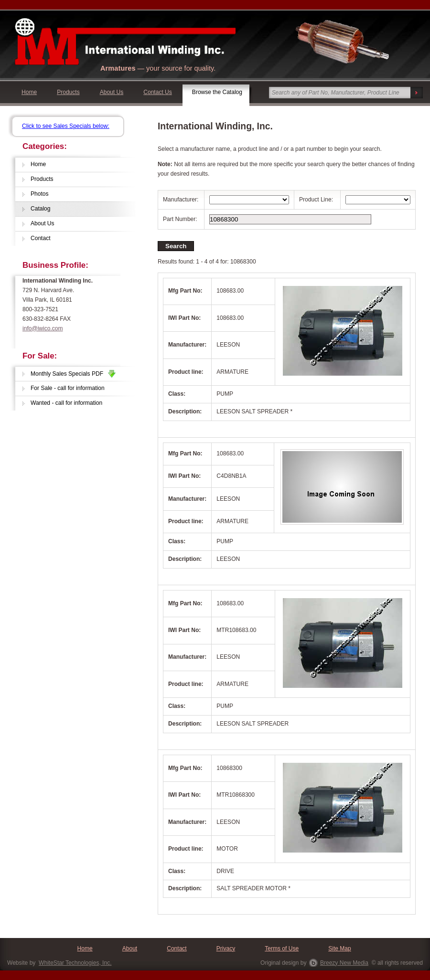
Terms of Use (282, 948)
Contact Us (158, 92)
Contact (41, 238)
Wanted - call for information (66, 403)
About (130, 948)
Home (29, 92)
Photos (40, 194)
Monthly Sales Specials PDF (73, 374)
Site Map (340, 948)
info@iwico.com (43, 328)
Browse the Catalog (217, 92)
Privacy (226, 948)
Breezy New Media (344, 963)
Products (68, 92)
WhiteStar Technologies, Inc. (75, 963)
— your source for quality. (158, 68)
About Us (112, 92)
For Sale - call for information (68, 388)
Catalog (41, 209)
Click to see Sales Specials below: (66, 126)
